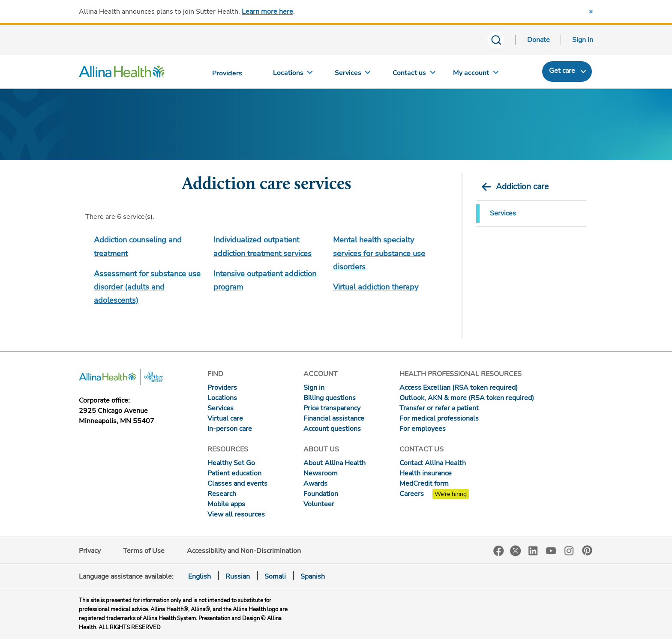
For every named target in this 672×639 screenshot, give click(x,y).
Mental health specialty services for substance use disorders (379, 253)
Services (503, 213)
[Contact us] (414, 75)
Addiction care (522, 187)
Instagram (569, 550)
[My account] (476, 75)
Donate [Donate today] (538, 40)
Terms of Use (144, 551)
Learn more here (267, 12)
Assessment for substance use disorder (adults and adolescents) (147, 287)
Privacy (90, 551)
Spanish (313, 576)
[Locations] (293, 75)
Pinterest (587, 550)
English (199, 576)
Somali (275, 576)
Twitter (516, 551)
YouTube (551, 550)
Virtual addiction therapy (376, 287)
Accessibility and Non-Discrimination (244, 551)
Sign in (583, 40)
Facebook (499, 551)
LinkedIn (533, 550)
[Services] (354, 75)
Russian (238, 576)
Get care (562, 71)
